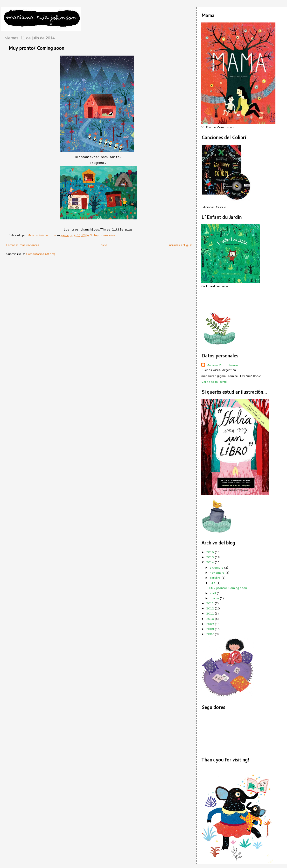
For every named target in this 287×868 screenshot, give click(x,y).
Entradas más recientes (23, 245)
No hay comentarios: (103, 235)
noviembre (218, 572)
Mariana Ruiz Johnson (222, 365)
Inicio (103, 245)
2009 (210, 624)
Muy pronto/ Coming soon (36, 48)
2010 (210, 619)
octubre (216, 578)
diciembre (217, 567)
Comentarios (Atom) (40, 254)
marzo (215, 598)
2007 (210, 634)
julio (213, 583)
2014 (210, 562)
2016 (210, 552)
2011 (210, 613)
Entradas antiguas (180, 245)
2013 (210, 603)
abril (213, 593)
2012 (210, 608)
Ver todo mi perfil (214, 382)
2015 (210, 557)
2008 (210, 629)
